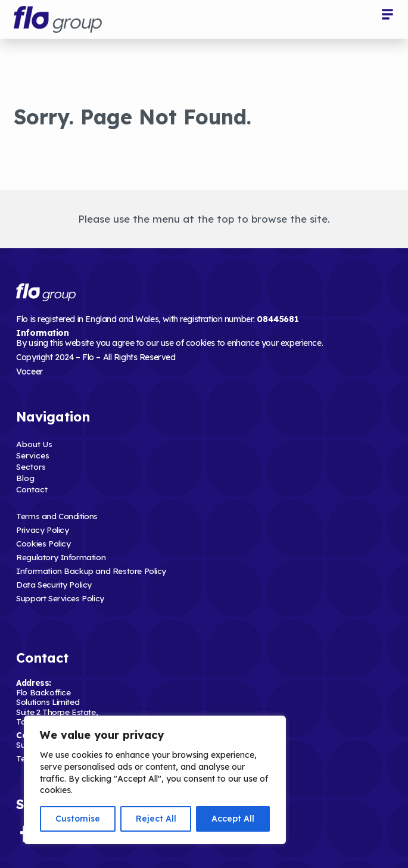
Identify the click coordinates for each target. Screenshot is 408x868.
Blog (25, 478)
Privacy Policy (42, 530)
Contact (32, 489)
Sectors (31, 466)
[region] (155, 780)
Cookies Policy (43, 543)
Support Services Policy (60, 598)
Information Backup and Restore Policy (91, 571)
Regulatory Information (61, 557)
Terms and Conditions (57, 516)
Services (33, 455)
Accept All (233, 819)
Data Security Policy (54, 584)
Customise (78, 819)
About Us (34, 444)
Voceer (29, 371)
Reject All (156, 819)
